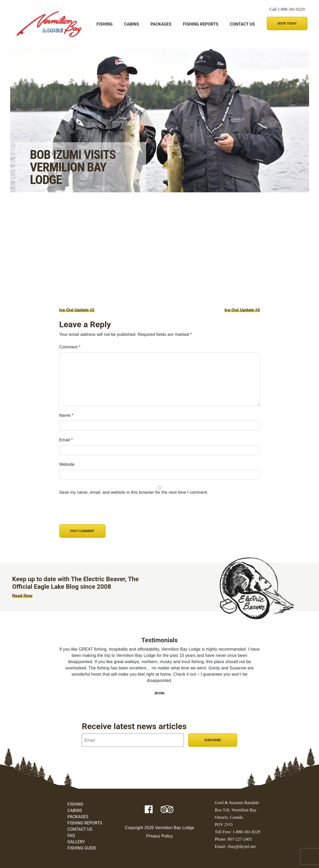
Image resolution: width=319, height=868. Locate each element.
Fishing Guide (82, 848)
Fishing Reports (201, 24)
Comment (70, 347)
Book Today (287, 23)
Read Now (22, 596)
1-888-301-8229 (291, 9)
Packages (161, 24)
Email (66, 440)
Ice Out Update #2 (77, 310)
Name (66, 415)
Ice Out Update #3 (242, 310)
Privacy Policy (160, 836)
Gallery (76, 842)
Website (67, 464)
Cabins (132, 24)
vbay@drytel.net (242, 846)
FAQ (71, 836)
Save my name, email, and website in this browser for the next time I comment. (134, 492)
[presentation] (95, 513)
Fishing (105, 24)
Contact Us (242, 24)
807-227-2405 (240, 839)
